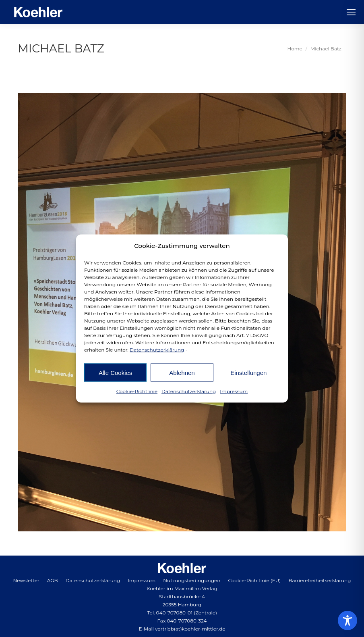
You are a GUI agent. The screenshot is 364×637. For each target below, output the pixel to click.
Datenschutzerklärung (157, 350)
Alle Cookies (115, 372)
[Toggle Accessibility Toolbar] (347, 620)
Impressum (234, 391)
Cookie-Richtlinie (137, 391)
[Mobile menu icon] (351, 12)
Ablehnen (182, 372)
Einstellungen (248, 372)
